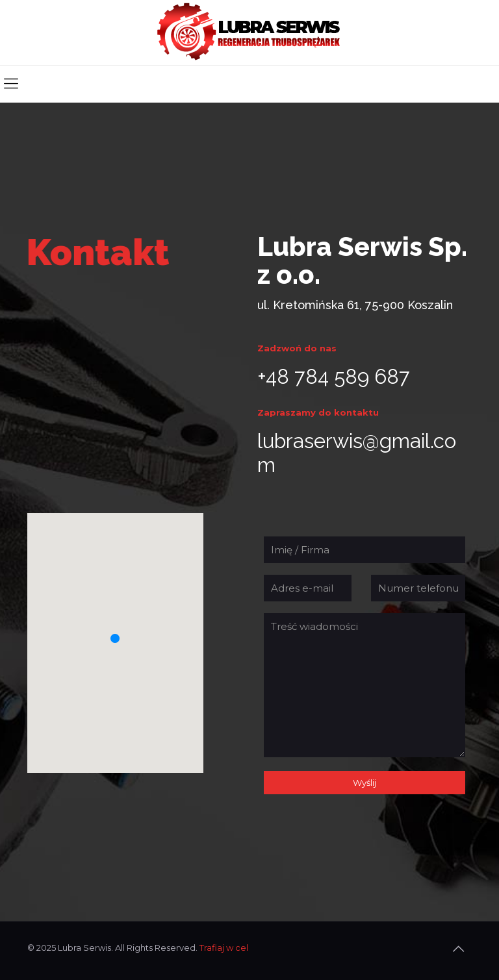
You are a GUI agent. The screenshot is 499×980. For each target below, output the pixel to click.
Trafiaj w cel (224, 948)
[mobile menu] (11, 84)
